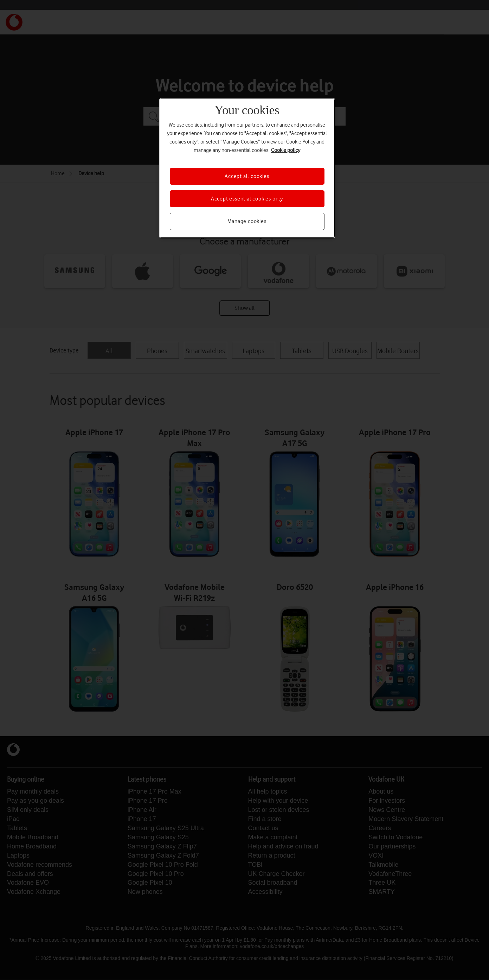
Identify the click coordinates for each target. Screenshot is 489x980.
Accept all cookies (247, 176)
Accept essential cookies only (247, 199)
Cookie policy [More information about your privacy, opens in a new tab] (286, 150)
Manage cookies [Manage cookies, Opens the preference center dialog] (247, 221)
